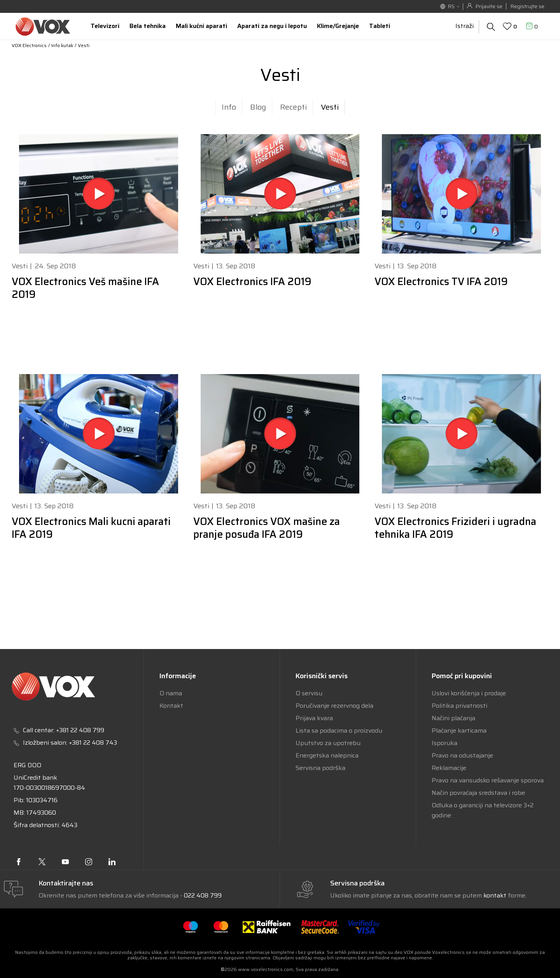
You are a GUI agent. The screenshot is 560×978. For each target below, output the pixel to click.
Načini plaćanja (453, 718)
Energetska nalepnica (327, 755)
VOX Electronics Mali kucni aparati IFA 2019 (91, 528)
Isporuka (444, 743)
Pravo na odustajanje (462, 755)
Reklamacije (449, 768)
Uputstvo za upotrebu (328, 743)
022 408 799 (203, 895)
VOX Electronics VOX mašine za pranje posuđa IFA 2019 (267, 528)
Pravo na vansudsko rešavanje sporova (488, 780)
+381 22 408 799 (80, 730)
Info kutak (62, 45)
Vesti (330, 107)
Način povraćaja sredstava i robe (478, 793)
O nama (171, 693)
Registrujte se (527, 6)
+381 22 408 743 (93, 743)
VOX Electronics (29, 45)
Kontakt (171, 706)
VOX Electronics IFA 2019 (252, 281)
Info (229, 107)
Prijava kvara (314, 718)
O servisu (309, 693)
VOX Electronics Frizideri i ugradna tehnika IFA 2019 (455, 528)
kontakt (496, 895)
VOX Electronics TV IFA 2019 (441, 281)
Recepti (293, 107)
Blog (258, 107)
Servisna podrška (320, 768)
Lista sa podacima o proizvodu (339, 730)
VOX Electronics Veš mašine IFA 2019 (85, 288)
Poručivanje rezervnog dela (334, 706)
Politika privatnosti (459, 706)
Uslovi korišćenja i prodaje (469, 693)
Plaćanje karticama (459, 730)
